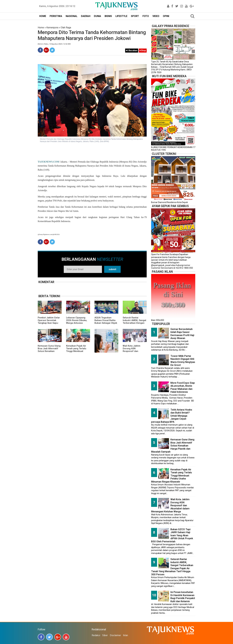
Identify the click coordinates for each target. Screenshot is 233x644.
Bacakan (132, 50)
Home (41, 28)
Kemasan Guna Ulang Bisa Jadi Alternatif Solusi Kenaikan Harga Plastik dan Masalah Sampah (49, 351)
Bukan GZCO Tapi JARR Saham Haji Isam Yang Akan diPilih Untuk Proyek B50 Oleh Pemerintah (172, 535)
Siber (105, 635)
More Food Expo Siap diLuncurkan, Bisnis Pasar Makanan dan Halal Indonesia (183, 387)
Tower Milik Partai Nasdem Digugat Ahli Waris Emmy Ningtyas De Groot (183, 361)
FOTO (146, 16)
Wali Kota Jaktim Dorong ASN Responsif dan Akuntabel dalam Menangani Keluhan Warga (133, 353)
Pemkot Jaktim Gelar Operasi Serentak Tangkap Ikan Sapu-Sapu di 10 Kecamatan (50, 322)
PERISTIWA (56, 16)
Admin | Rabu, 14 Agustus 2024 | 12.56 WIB (54, 44)
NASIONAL (72, 16)
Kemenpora (52, 28)
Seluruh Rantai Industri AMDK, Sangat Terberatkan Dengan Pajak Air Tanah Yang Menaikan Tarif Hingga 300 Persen (134, 324)
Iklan (125, 635)
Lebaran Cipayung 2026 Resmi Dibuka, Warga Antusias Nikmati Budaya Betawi (77, 323)
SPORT (135, 16)
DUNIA (97, 16)
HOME (43, 16)
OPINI (166, 16)
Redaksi (96, 635)
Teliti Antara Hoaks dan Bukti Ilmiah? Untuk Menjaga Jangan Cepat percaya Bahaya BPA (172, 416)
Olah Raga (66, 28)
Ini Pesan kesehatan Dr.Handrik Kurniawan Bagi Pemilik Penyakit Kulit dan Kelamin (183, 597)
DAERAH (86, 16)
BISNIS (108, 16)
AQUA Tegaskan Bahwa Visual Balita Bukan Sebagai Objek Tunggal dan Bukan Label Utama (106, 323)
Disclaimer (115, 635)
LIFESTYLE (121, 16)
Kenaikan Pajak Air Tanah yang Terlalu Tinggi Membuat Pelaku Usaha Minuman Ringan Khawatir (76, 353)
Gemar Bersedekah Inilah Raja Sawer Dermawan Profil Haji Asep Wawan (182, 334)
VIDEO (156, 16)
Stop (143, 50)
